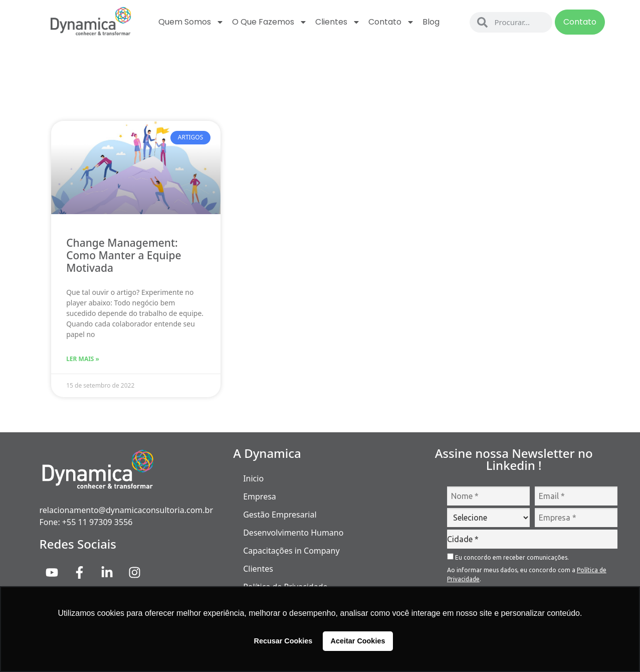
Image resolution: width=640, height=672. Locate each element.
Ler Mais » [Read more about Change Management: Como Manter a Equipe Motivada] (83, 359)
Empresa (260, 496)
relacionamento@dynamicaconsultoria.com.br (127, 510)
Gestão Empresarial (280, 515)
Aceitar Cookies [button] (358, 641)
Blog (431, 22)
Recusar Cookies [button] (283, 641)
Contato (391, 22)
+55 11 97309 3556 (97, 522)
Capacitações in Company (291, 551)
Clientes (338, 22)
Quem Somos (191, 22)
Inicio (253, 478)
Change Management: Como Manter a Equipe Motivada (124, 255)
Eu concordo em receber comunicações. (508, 557)
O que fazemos (270, 22)
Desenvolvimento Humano (293, 533)
